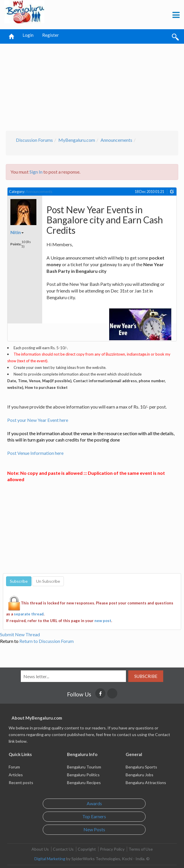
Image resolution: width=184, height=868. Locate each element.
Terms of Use (141, 849)
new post (103, 621)
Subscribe (146, 676)
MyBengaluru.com (77, 140)
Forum (14, 767)
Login (28, 35)
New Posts (94, 829)
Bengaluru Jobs (140, 775)
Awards (94, 803)
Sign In (36, 172)
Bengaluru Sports (141, 767)
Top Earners (94, 816)
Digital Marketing (50, 859)
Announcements (116, 140)
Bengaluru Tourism (84, 767)
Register (51, 35)
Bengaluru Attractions (146, 783)
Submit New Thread (20, 634)
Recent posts (21, 783)
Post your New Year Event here (38, 420)
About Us (40, 849)
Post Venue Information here (35, 453)
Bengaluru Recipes (84, 783)
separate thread (29, 614)
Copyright (87, 849)
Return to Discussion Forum (47, 641)
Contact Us (63, 849)
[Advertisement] (93, 86)
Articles (16, 775)
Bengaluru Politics (83, 775)
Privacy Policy (112, 849)
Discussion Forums (34, 140)
